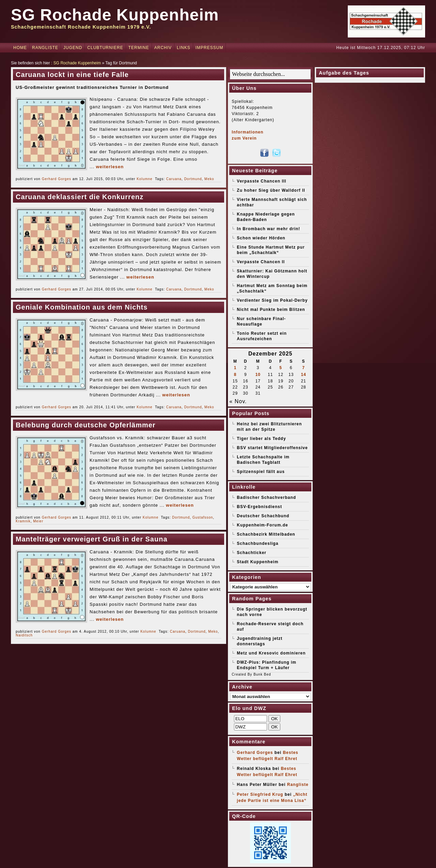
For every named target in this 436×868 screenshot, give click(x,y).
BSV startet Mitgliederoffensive (272, 448)
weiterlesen (110, 167)
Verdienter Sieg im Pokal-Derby (272, 300)
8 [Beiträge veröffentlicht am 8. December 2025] (235, 375)
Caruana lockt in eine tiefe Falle (72, 75)
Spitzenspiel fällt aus (261, 472)
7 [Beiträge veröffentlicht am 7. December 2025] (303, 368)
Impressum (209, 48)
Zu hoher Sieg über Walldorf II (271, 190)
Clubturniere (105, 48)
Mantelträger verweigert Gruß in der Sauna (92, 539)
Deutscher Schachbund (263, 516)
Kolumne (144, 179)
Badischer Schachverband (266, 498)
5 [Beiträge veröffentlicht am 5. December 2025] (281, 368)
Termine (139, 48)
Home (20, 48)
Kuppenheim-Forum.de (262, 525)
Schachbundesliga (258, 543)
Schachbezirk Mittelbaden (266, 534)
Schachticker (252, 553)
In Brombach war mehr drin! (268, 229)
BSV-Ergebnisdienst (259, 507)
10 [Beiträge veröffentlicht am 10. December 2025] (258, 375)
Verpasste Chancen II (261, 262)
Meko (209, 179)
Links (184, 48)
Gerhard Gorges (57, 179)
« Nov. (238, 401)
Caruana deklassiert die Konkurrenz (80, 197)
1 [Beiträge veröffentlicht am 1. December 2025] (235, 368)
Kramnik (23, 521)
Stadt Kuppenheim (258, 562)
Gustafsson (203, 517)
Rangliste (45, 48)
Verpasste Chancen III (261, 181)
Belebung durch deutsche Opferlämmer (86, 425)
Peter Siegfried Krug (260, 794)
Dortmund (193, 179)
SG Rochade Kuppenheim (115, 15)
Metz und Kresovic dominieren (271, 653)
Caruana (174, 179)
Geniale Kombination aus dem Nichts (82, 307)
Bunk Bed (262, 674)
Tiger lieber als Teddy (261, 439)
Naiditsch (24, 635)
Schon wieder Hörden (261, 238)
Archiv (163, 48)
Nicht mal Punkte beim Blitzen (271, 310)
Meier (38, 521)
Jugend (73, 48)
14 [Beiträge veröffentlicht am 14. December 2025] (303, 375)
